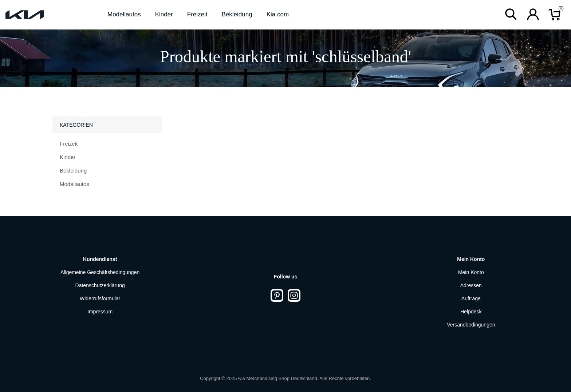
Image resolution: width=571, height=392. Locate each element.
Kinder (68, 157)
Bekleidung (73, 171)
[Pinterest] (277, 295)
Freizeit (69, 144)
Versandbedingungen (471, 325)
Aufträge (471, 298)
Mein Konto (471, 272)
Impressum (100, 312)
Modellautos (74, 184)
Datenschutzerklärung (100, 285)
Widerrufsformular (100, 298)
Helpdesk (471, 312)
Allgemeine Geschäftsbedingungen (100, 272)
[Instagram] (294, 295)
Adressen (471, 285)
